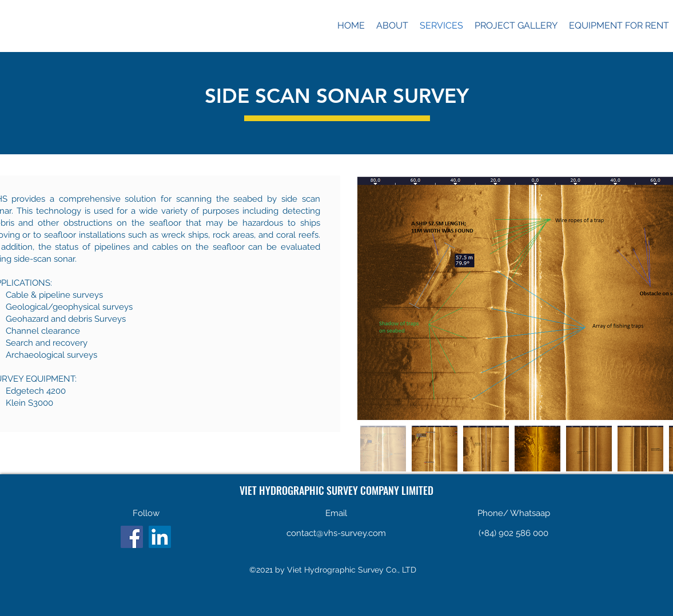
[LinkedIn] (160, 537)
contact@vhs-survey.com (336, 533)
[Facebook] (132, 537)
